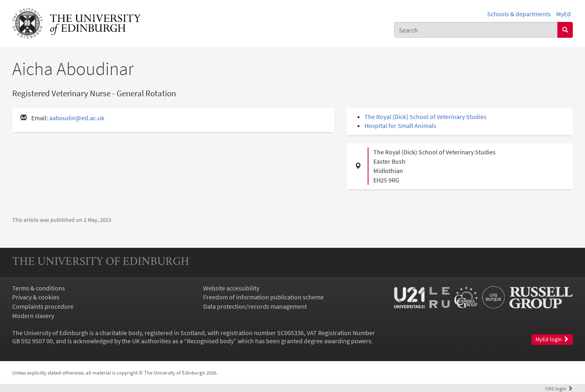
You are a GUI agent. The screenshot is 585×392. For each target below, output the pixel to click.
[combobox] (476, 30)
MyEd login (552, 339)
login (559, 388)
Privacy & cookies (36, 297)
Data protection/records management (255, 306)
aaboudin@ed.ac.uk (77, 118)
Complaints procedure (43, 306)
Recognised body (210, 341)
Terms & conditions (39, 288)
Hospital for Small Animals (400, 126)
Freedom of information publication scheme (263, 297)
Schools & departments (519, 14)
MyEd (563, 14)
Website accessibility (231, 288)
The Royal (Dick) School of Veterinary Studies (426, 117)
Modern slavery (33, 316)
